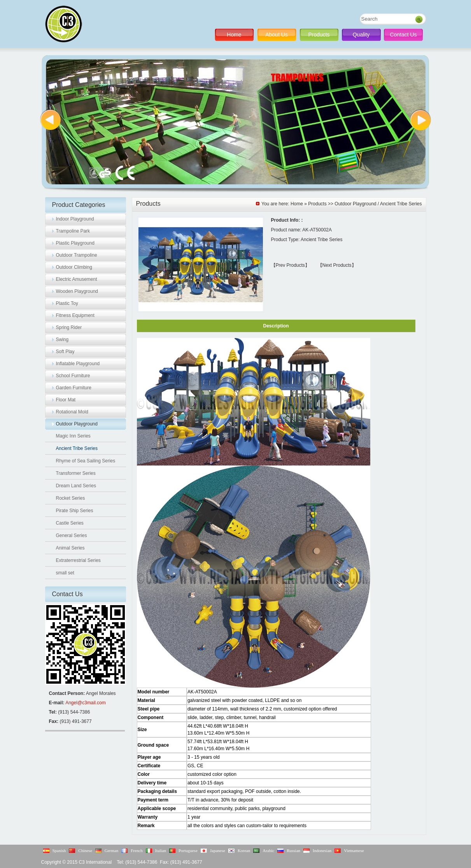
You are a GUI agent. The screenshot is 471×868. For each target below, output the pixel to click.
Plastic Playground (75, 243)
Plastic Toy (67, 303)
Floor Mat (66, 400)
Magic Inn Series (73, 436)
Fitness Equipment (75, 315)
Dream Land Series (76, 486)
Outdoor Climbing (74, 267)
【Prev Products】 (290, 265)
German (111, 850)
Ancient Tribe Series (77, 448)
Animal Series (70, 548)
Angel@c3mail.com (86, 703)
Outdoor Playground (77, 424)
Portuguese (188, 850)
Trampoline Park (73, 231)
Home (234, 35)
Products (319, 35)
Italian (161, 850)
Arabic (268, 850)
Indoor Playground (75, 219)
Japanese (218, 850)
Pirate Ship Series (75, 511)
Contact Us (403, 35)
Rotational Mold (72, 412)
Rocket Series (71, 498)
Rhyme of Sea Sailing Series (86, 461)
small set (65, 573)
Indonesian (322, 850)
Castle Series (70, 523)
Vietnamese (354, 850)
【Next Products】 (337, 265)
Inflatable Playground (78, 364)
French (137, 850)
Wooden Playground (77, 291)
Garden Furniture (74, 388)
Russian (293, 850)
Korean (244, 850)
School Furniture (73, 376)
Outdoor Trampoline (77, 255)
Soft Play (65, 352)
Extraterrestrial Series (78, 560)
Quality (361, 35)
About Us (277, 35)
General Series (72, 535)
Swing (62, 339)
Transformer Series (76, 473)
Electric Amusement (77, 279)
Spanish (59, 850)
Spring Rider (69, 327)
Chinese (85, 850)
